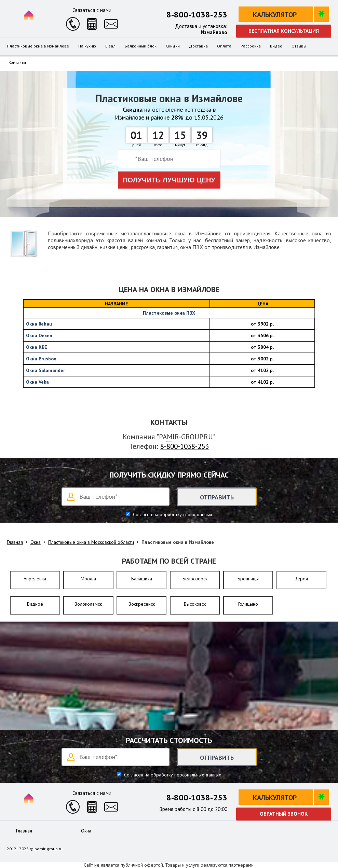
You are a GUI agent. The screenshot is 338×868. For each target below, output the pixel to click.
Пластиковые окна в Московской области (91, 542)
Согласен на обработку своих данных (172, 514)
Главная (15, 542)
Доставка (198, 46)
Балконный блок (141, 46)
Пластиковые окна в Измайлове (38, 46)
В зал (110, 46)
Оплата (224, 46)
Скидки (173, 46)
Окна (36, 542)
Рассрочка (251, 46)
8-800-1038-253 (197, 15)
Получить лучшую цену (169, 180)
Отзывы (299, 46)
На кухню (87, 46)
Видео (276, 46)
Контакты (17, 63)
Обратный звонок (284, 814)
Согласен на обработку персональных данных (172, 775)
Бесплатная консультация (284, 31)
